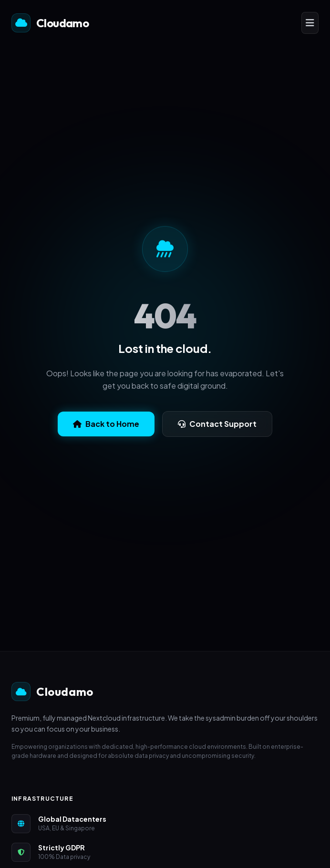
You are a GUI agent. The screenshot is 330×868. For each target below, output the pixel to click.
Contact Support (217, 424)
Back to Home (106, 424)
